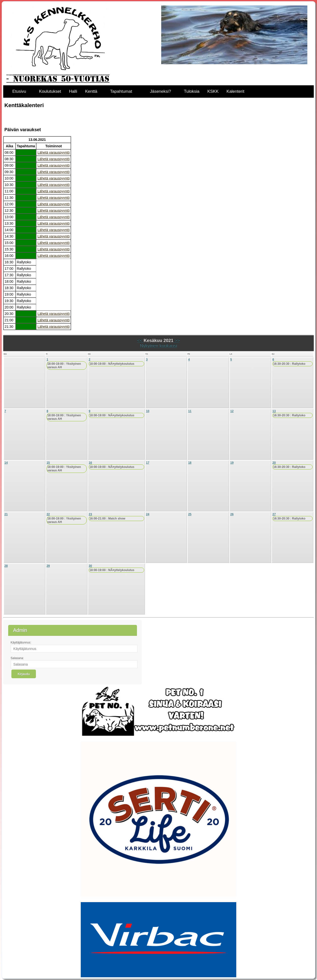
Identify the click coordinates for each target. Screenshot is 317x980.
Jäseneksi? (160, 91)
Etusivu (19, 91)
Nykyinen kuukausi (158, 346)
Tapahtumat (121, 91)
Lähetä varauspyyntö (53, 153)
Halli (73, 91)
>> (177, 340)
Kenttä (91, 91)
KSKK (213, 91)
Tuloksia (192, 91)
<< (140, 340)
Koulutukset (50, 91)
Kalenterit (236, 91)
